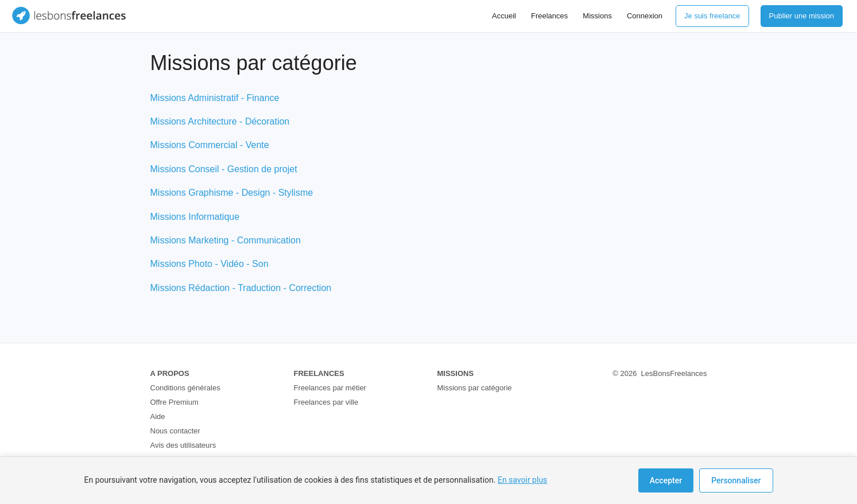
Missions (597, 16)
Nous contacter (175, 431)
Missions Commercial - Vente (210, 145)
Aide (158, 416)
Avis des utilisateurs (183, 445)
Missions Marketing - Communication (226, 240)
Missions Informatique (195, 217)
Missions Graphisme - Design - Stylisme (232, 193)
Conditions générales (185, 388)
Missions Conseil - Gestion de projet (224, 169)
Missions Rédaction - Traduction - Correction (241, 288)
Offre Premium (174, 402)
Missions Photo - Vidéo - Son (210, 264)
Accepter (666, 480)
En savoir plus (522, 480)
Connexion (645, 16)
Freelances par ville (326, 402)
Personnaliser (736, 480)
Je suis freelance (712, 16)
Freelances (549, 16)
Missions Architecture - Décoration (220, 121)
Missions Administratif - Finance (215, 98)
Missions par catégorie (475, 388)
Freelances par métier (330, 388)
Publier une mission (802, 16)
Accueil (504, 16)
